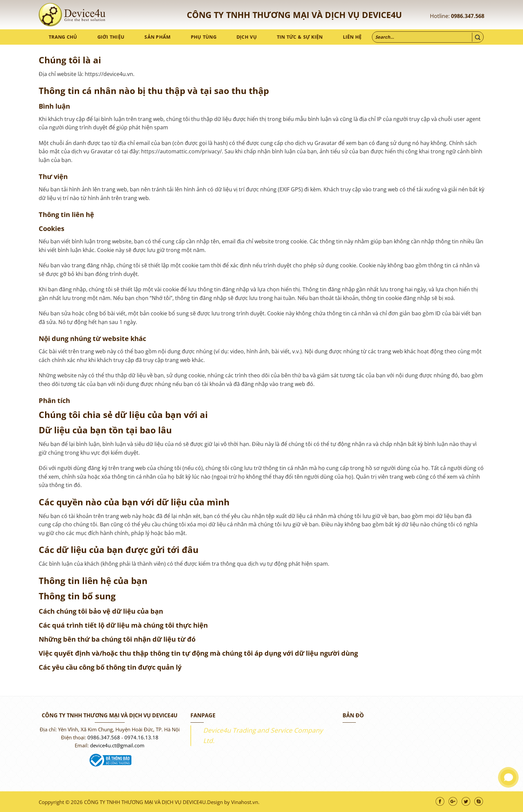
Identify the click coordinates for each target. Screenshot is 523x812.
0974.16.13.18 (141, 737)
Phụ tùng (204, 37)
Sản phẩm (157, 37)
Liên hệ (352, 37)
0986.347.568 (468, 16)
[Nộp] (477, 37)
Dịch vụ (247, 37)
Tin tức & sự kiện (300, 37)
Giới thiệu (111, 37)
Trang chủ (63, 37)
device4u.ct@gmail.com (117, 745)
